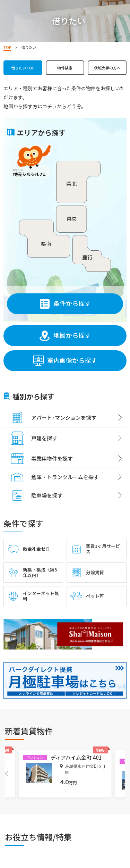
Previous (7, 774)
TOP (7, 47)
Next (123, 774)
